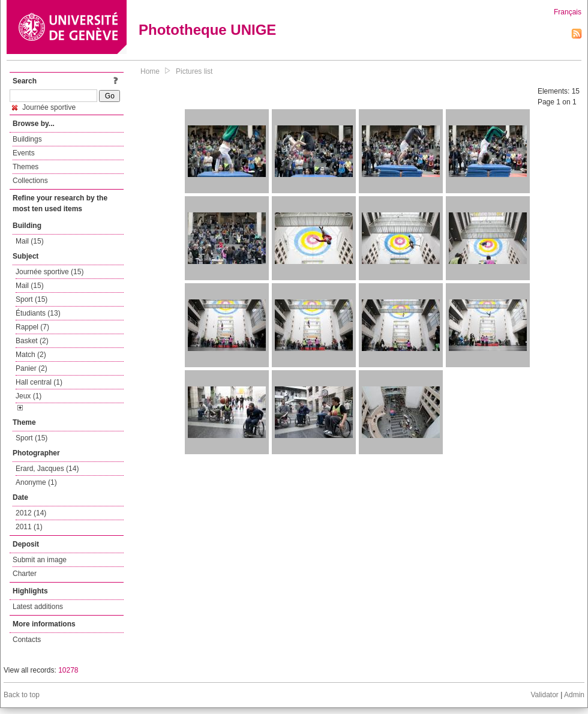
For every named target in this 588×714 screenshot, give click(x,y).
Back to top (22, 695)
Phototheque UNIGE (207, 30)
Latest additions (38, 607)
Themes (25, 167)
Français (568, 12)
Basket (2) (32, 341)
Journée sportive (44, 107)
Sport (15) (31, 299)
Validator (544, 695)
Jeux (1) (28, 396)
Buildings (27, 139)
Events (24, 153)
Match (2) (31, 355)
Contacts (27, 640)
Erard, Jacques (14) (47, 469)
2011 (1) (29, 527)
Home (150, 71)
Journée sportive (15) (49, 272)
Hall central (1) (39, 382)
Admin (574, 695)
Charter (25, 574)
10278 (68, 670)
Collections (30, 181)
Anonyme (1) (36, 482)
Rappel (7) (32, 327)
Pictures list (194, 71)
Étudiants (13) (38, 313)
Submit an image (40, 560)
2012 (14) (31, 513)
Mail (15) (30, 241)
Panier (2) (31, 368)
